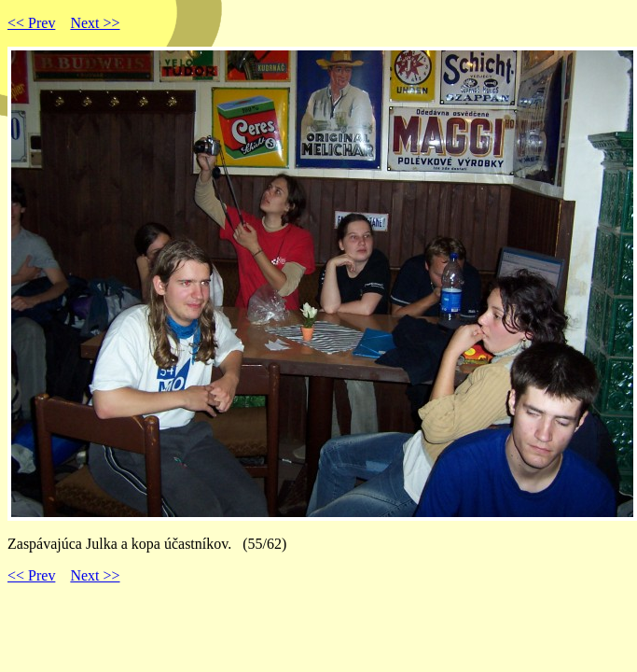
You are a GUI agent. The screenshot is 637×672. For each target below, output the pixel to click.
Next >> (95, 23)
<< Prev (31, 23)
